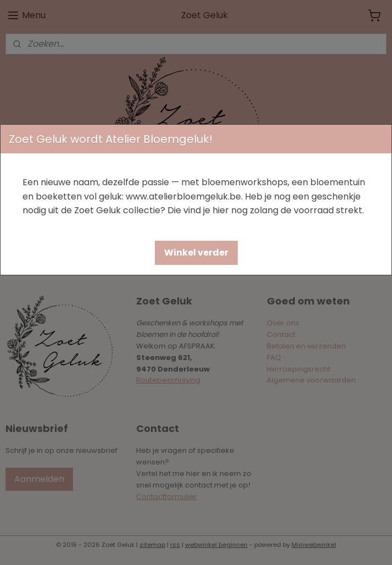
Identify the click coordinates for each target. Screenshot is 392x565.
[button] (196, 253)
